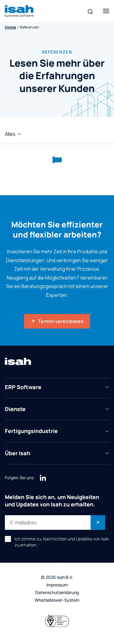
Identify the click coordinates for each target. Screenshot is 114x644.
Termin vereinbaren (57, 321)
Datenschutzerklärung (57, 593)
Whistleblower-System (57, 600)
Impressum (57, 585)
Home (10, 27)
